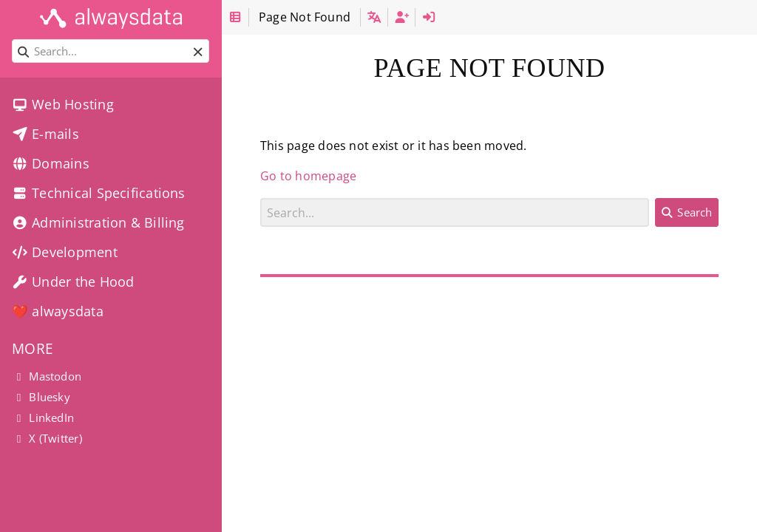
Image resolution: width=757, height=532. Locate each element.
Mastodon (47, 376)
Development (65, 252)
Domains (51, 163)
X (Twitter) (47, 438)
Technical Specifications (99, 193)
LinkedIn (43, 417)
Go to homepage (308, 176)
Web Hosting (63, 104)
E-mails (45, 134)
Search (261, 198)
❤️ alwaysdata (58, 311)
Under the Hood (73, 282)
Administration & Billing (98, 222)
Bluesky (41, 397)
